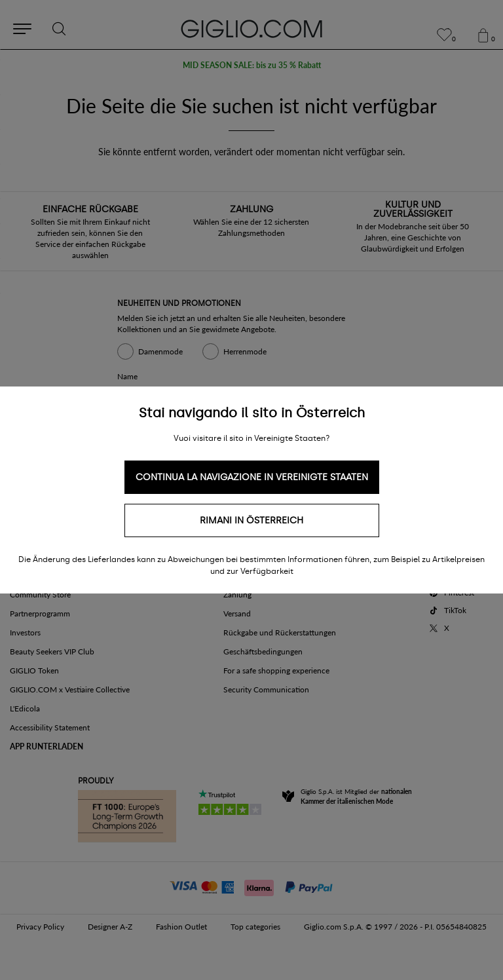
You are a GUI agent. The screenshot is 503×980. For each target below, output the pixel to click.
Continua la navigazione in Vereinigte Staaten (252, 477)
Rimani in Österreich (251, 520)
